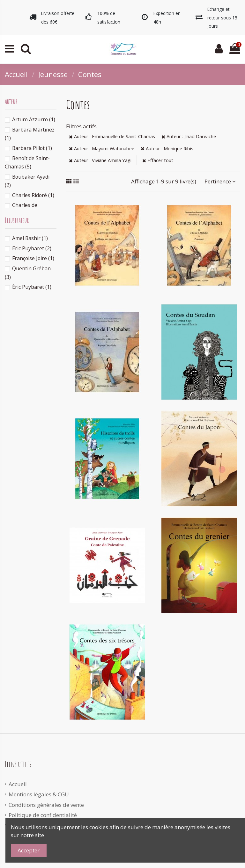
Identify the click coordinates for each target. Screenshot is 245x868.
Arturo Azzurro (34, 119)
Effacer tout (158, 160)
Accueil (18, 784)
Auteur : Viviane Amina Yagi (100, 160)
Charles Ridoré (33, 195)
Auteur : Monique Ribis (167, 148)
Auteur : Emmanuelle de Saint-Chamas (112, 136)
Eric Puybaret (32, 248)
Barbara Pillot (32, 148)
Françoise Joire (33, 258)
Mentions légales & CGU (39, 794)
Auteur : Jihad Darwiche (189, 136)
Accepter (29, 850)
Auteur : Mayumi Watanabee (102, 148)
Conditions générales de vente (46, 805)
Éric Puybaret (32, 287)
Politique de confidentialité (43, 815)
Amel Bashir (30, 238)
